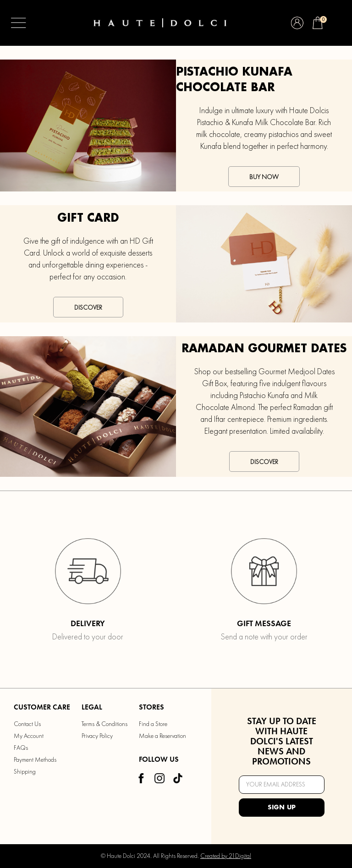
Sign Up (282, 808)
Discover (88, 308)
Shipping (25, 772)
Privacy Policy (97, 736)
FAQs (21, 748)
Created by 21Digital (226, 856)
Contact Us (27, 724)
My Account (29, 736)
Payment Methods (35, 760)
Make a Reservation (162, 736)
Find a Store (153, 724)
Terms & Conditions (104, 724)
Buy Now (264, 177)
